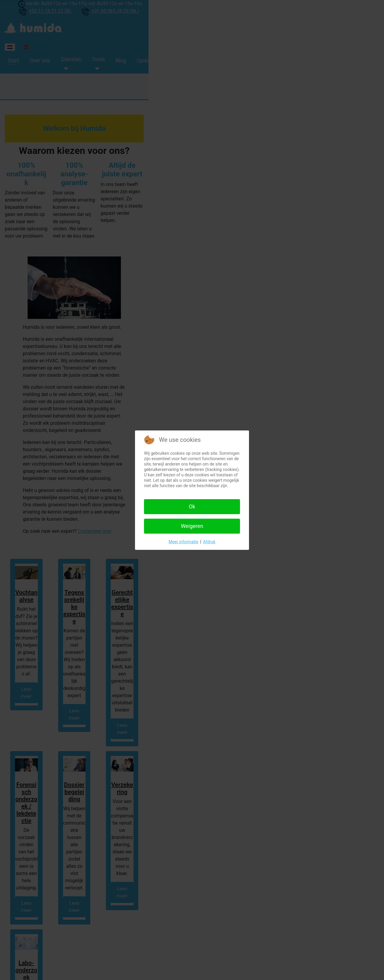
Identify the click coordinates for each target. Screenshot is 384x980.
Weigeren (192, 526)
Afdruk (209, 542)
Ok (192, 506)
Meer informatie (183, 542)
